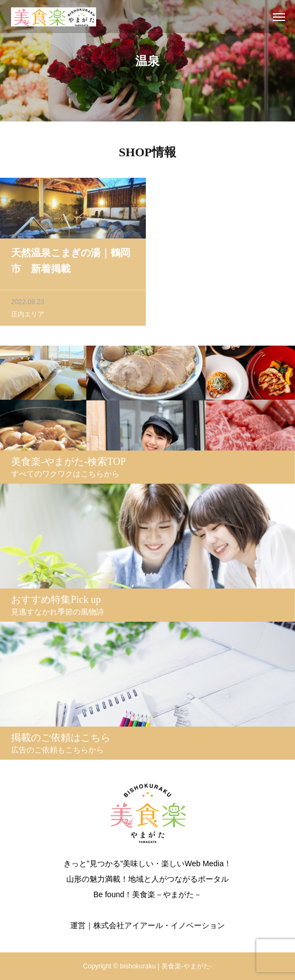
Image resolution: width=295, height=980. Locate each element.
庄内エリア (28, 315)
